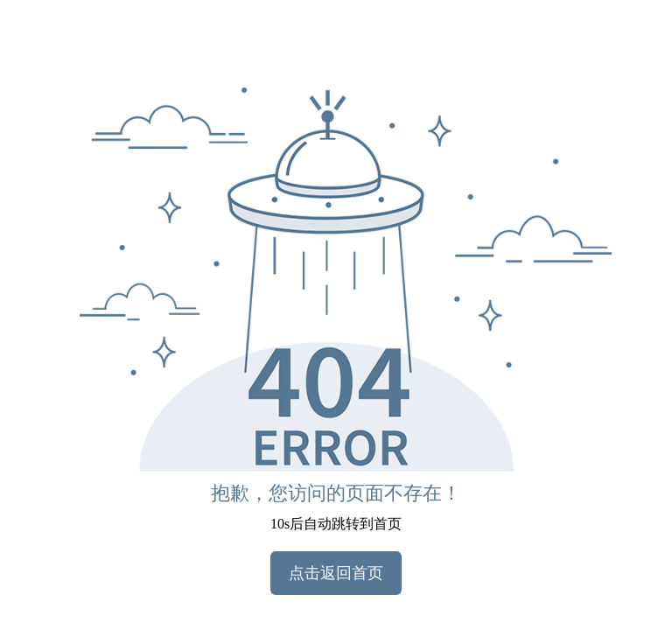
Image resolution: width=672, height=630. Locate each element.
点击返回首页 (336, 573)
